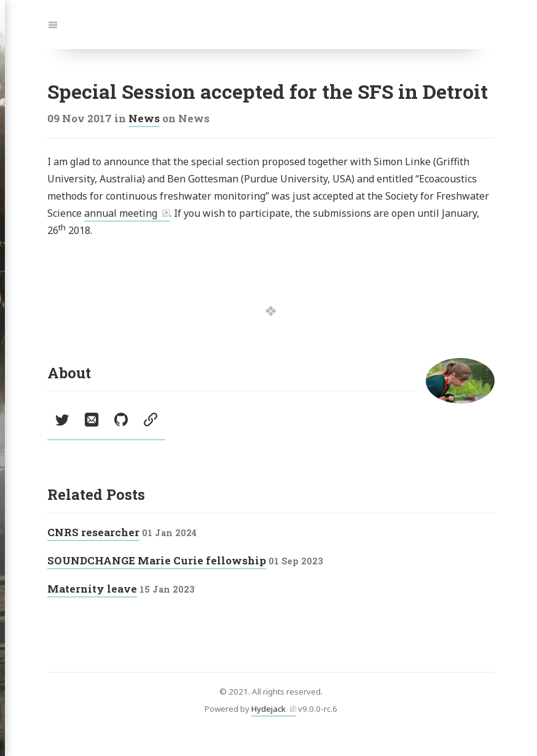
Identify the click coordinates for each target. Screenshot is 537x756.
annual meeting (121, 213)
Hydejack (268, 709)
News (144, 118)
